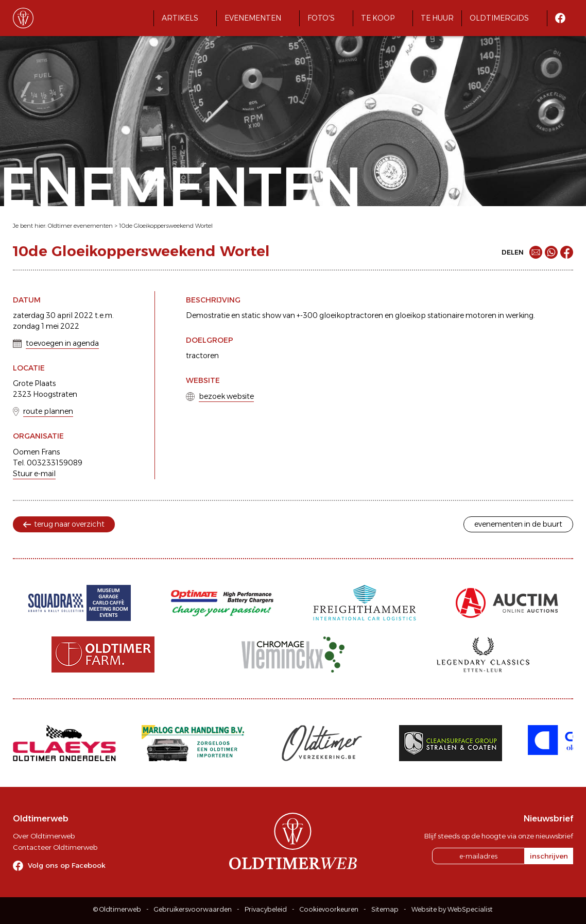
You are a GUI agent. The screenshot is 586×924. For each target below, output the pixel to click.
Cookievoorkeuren (329, 909)
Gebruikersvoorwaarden (193, 909)
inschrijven (549, 856)
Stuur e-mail (34, 474)
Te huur (437, 18)
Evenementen (253, 18)
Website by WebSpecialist (452, 909)
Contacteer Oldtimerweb (55, 847)
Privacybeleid (266, 909)
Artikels (180, 18)
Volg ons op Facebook (67, 865)
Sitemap (385, 909)
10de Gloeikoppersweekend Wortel (166, 226)
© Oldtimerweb (117, 909)
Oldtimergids (499, 18)
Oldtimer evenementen (80, 226)
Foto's (321, 18)
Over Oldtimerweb (44, 836)
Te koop (378, 18)
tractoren (202, 356)
